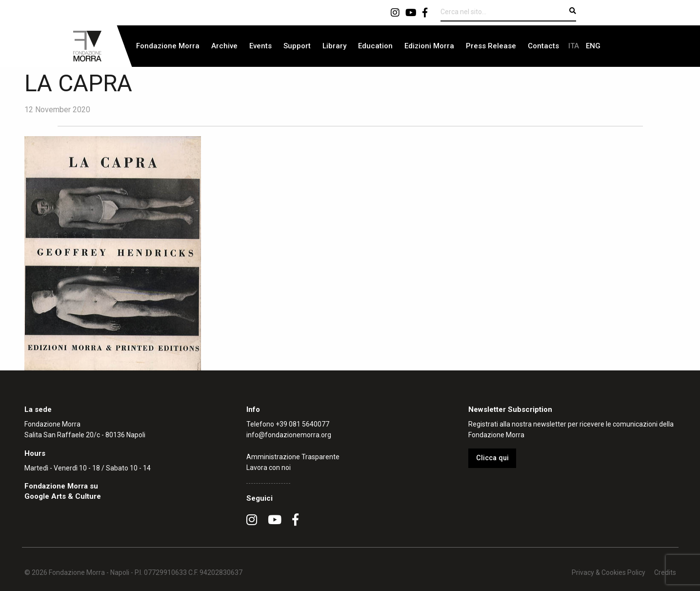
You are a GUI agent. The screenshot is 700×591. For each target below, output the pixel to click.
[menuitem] (168, 46)
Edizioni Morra (429, 46)
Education (375, 46)
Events (260, 46)
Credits (665, 572)
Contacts (543, 46)
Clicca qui (492, 458)
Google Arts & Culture (63, 496)
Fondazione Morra (168, 46)
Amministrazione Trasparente (293, 457)
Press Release (491, 46)
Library (334, 46)
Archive (224, 46)
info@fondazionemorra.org (289, 435)
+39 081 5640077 (302, 424)
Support (297, 46)
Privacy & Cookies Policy (609, 572)
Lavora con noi (269, 468)
